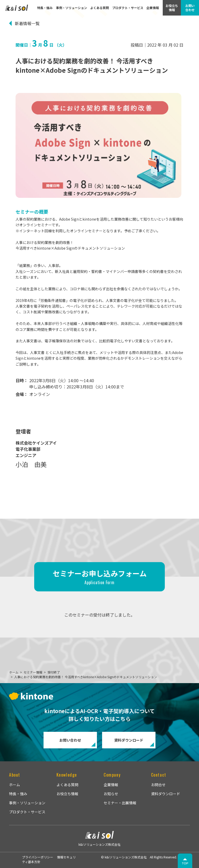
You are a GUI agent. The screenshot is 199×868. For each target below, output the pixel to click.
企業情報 (153, 8)
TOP (185, 863)
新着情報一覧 (27, 23)
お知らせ (111, 794)
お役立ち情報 (67, 794)
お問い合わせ (70, 740)
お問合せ (158, 785)
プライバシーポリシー (38, 857)
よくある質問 (99, 8)
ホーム (15, 785)
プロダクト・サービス (128, 8)
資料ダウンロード (129, 740)
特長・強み (45, 8)
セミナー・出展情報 (120, 803)
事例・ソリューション (72, 8)
